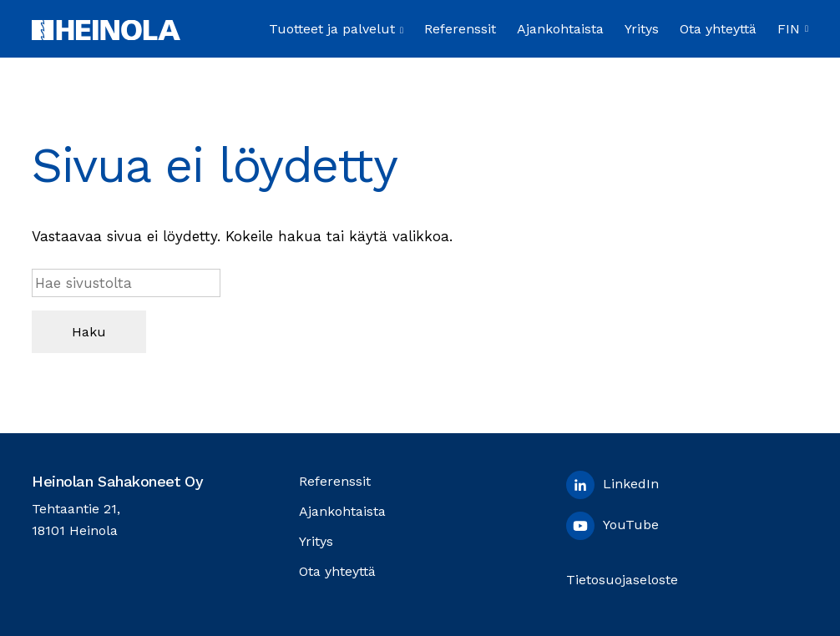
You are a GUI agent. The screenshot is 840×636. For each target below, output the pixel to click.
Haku (89, 332)
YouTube (612, 526)
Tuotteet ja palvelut (336, 29)
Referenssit (460, 29)
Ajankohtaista (560, 29)
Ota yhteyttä (718, 29)
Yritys (642, 29)
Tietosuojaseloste (622, 580)
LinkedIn (612, 485)
